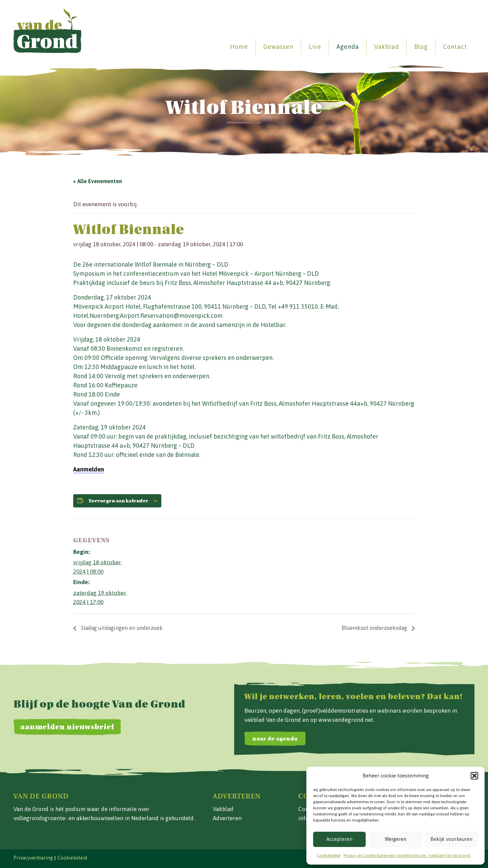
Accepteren (339, 839)
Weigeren (395, 839)
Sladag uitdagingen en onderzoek (121, 628)
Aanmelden (89, 469)
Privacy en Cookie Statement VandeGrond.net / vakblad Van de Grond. (407, 855)
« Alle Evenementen (98, 181)
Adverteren (227, 818)
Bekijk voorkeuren (451, 839)
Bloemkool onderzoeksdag (375, 628)
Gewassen (278, 47)
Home (239, 47)
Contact (455, 47)
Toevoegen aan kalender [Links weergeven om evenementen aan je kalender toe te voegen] (118, 501)
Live (315, 47)
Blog (421, 47)
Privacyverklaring (33, 858)
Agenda (348, 47)
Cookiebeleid (329, 855)
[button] (474, 776)
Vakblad (387, 47)
